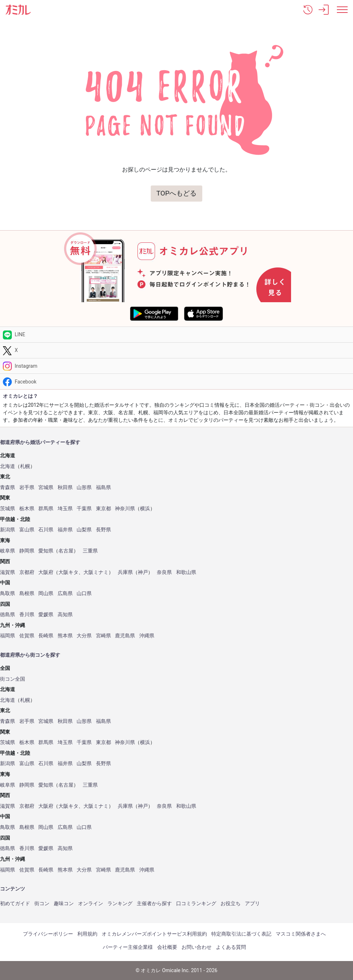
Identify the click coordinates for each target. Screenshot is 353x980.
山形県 (84, 487)
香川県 (27, 615)
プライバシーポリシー (48, 934)
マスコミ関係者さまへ (301, 934)
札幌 (25, 466)
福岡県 (8, 636)
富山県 (27, 530)
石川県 (46, 530)
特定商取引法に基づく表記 (241, 934)
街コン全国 (13, 679)
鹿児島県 (125, 636)
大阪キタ (68, 572)
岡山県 (46, 593)
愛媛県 (46, 615)
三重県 (90, 551)
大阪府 (46, 572)
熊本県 (65, 636)
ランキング (120, 903)
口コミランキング (196, 903)
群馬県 (46, 509)
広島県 (65, 593)
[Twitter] (176, 350)
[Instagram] (176, 366)
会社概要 (167, 947)
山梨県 (84, 530)
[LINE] (176, 335)
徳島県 (8, 615)
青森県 (8, 487)
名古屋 (66, 551)
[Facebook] (176, 382)
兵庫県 (125, 572)
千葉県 (84, 509)
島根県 (27, 593)
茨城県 (8, 509)
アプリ (252, 903)
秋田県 (65, 487)
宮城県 (46, 487)
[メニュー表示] (342, 10)
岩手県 (27, 487)
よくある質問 (231, 947)
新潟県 (8, 530)
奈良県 (164, 572)
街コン (42, 903)
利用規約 (87, 934)
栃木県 (27, 509)
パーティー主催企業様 (128, 947)
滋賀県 (8, 572)
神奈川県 (125, 509)
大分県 (84, 636)
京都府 (27, 572)
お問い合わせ (197, 947)
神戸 (143, 572)
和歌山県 (186, 572)
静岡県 (27, 551)
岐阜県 (8, 551)
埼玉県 (65, 509)
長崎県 (46, 636)
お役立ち (231, 903)
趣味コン (64, 903)
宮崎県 (103, 636)
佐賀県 (27, 636)
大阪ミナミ (96, 572)
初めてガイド (15, 903)
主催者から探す (154, 903)
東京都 (103, 509)
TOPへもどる (177, 193)
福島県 (103, 487)
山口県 (84, 593)
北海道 (8, 466)
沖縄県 (147, 636)
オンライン (91, 903)
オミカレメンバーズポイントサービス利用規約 (154, 934)
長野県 (103, 530)
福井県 (65, 530)
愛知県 (46, 551)
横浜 (145, 509)
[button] (308, 10)
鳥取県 (8, 593)
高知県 (65, 615)
